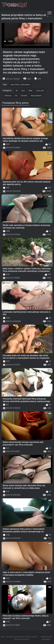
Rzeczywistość (36, 96)
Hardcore (8, 96)
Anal (23, 91)
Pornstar (24, 96)
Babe (30, 91)
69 (17, 91)
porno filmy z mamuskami (20, 85)
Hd (16, 96)
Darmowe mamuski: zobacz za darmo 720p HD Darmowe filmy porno (22, 638)
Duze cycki (40, 91)
